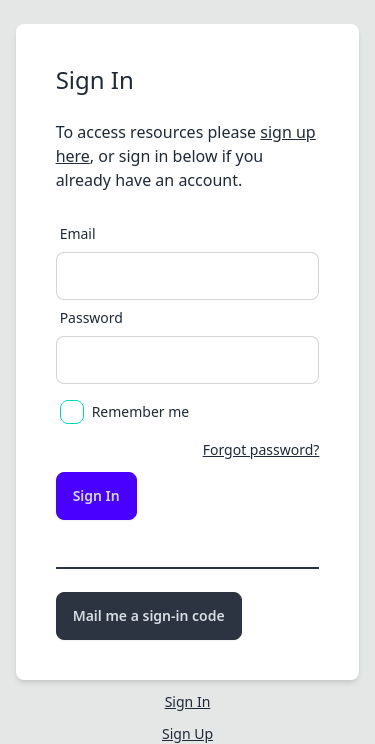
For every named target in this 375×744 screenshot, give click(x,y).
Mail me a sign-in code (149, 615)
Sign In (96, 495)
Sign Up (187, 733)
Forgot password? (261, 449)
